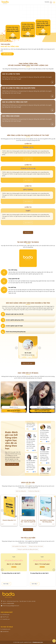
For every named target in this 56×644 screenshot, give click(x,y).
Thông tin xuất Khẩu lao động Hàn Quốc (28, 549)
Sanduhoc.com (6, 629)
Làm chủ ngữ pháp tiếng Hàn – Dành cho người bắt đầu (28, 521)
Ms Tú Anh (28, 353)
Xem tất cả (28, 232)
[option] (28, 31)
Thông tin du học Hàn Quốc (36, 546)
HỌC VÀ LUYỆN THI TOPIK (11, 74)
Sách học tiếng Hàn (21, 491)
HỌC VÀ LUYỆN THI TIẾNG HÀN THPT (15, 102)
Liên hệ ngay (7, 54)
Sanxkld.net (5, 631)
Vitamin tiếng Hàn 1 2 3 (9, 520)
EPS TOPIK (28, 190)
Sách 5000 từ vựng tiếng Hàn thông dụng (47, 521)
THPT (28, 211)
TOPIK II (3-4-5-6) (28, 168)
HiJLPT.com (5, 617)
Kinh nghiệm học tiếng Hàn (19, 546)
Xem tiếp (6, 584)
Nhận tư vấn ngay (28, 363)
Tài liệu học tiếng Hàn (34, 491)
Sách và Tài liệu (28, 483)
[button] (16, 348)
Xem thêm (28, 159)
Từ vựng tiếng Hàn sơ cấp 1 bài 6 (39, 573)
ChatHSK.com (6, 619)
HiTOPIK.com (6, 615)
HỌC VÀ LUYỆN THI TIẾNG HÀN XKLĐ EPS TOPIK (19, 88)
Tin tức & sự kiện (28, 538)
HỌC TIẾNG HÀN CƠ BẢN (11, 116)
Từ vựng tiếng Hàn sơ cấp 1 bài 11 (11, 573)
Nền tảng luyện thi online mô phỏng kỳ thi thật (28, 135)
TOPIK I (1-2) (28, 147)
